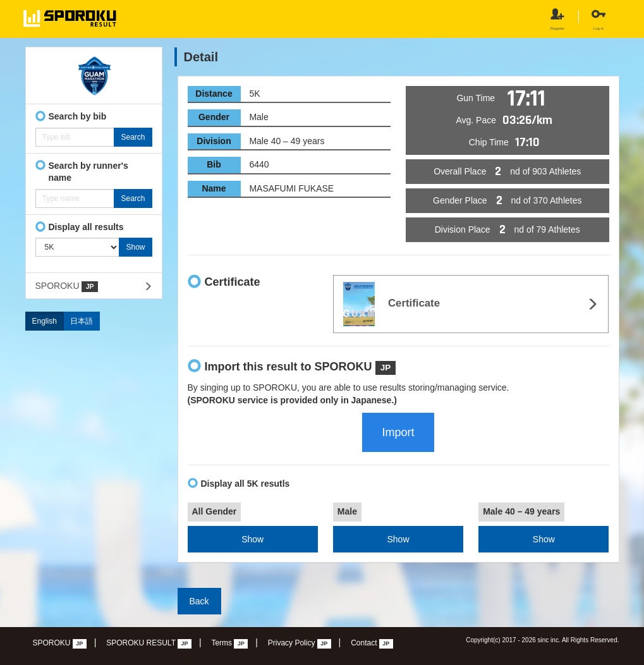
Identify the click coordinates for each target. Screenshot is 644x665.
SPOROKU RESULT (149, 644)
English (45, 321)
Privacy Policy (300, 644)
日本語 (82, 321)
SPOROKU (67, 286)
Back (199, 601)
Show (252, 539)
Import (398, 432)
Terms (229, 644)
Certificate (392, 304)
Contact (372, 644)
